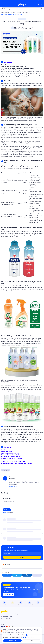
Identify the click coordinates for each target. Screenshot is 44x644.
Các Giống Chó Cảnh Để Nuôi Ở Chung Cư (11, 458)
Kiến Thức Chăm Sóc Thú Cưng (24, 12)
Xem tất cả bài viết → (13, 487)
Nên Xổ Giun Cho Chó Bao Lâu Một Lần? (11, 457)
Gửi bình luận (7, 510)
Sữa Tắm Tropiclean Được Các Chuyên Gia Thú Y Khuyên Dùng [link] (12, 14)
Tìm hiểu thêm (8, 595)
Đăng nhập (5, 513)
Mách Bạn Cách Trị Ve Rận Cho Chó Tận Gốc (12, 460)
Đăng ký (22, 557)
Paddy (11, 436)
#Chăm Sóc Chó (6, 470)
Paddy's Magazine (11, 12)
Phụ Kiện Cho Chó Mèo (7, 451)
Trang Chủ (3, 12)
